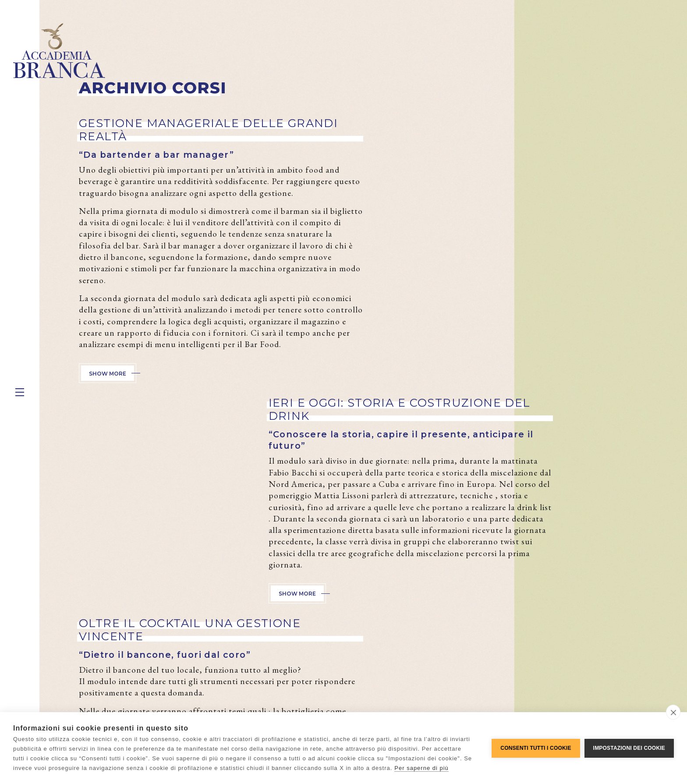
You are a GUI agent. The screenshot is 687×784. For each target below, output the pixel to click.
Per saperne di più (421, 768)
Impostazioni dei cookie (629, 748)
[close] (673, 712)
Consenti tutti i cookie (536, 748)
